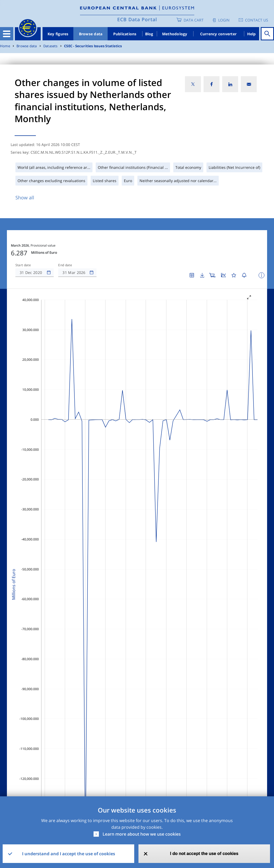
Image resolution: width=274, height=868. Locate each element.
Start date (23, 265)
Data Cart (194, 20)
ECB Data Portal (137, 19)
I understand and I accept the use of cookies (69, 854)
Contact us (257, 20)
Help (252, 34)
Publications (125, 34)
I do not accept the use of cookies (204, 854)
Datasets (50, 46)
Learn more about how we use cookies (142, 834)
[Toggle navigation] (7, 34)
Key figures (58, 34)
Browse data (91, 34)
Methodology (175, 34)
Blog (149, 34)
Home (5, 46)
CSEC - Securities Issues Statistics (93, 46)
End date (65, 265)
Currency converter (218, 34)
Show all (25, 197)
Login (224, 20)
